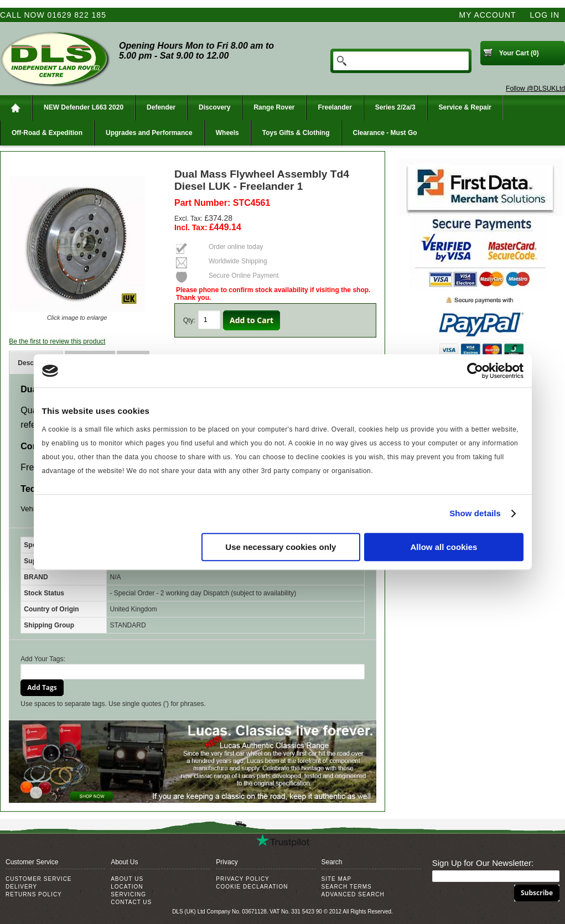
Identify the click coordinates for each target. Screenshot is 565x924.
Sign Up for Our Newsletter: (483, 863)
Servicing (128, 894)
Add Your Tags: (43, 659)
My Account (488, 15)
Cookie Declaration (252, 887)
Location (127, 887)
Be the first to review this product (57, 341)
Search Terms (347, 887)
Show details (475, 513)
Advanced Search (353, 894)
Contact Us (131, 902)
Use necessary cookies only (281, 547)
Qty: (189, 320)
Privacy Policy (242, 879)
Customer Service (39, 879)
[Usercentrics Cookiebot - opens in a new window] (475, 371)
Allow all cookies (444, 547)
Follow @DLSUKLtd (535, 89)
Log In (545, 15)
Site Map (337, 879)
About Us (127, 879)
